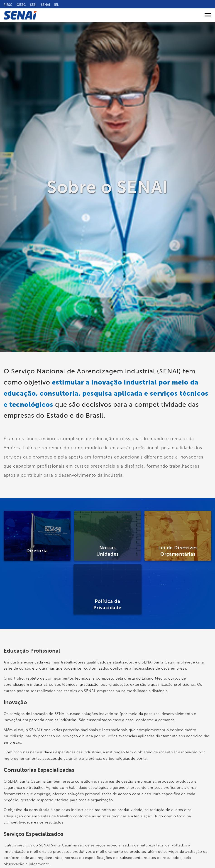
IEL (56, 5)
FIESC (8, 5)
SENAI (45, 5)
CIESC (21, 5)
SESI (33, 5)
